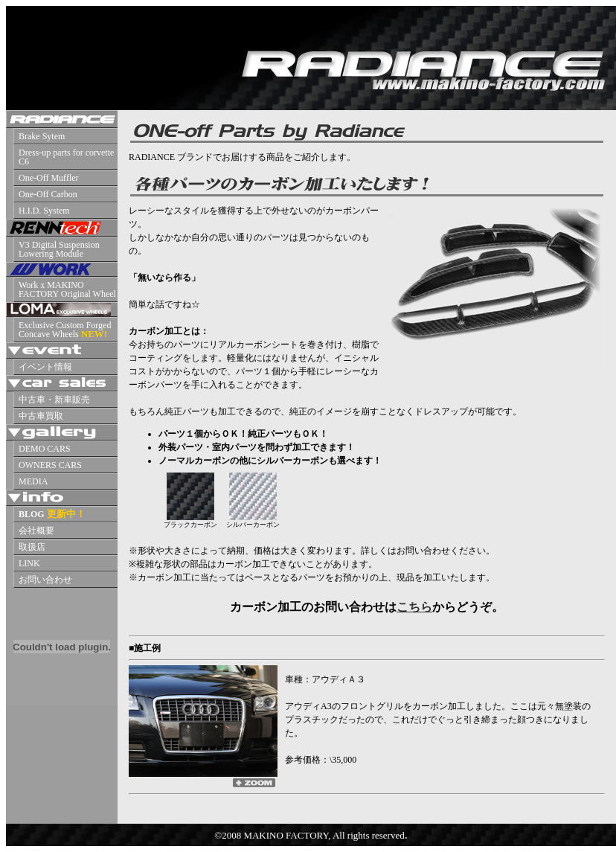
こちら (414, 607)
